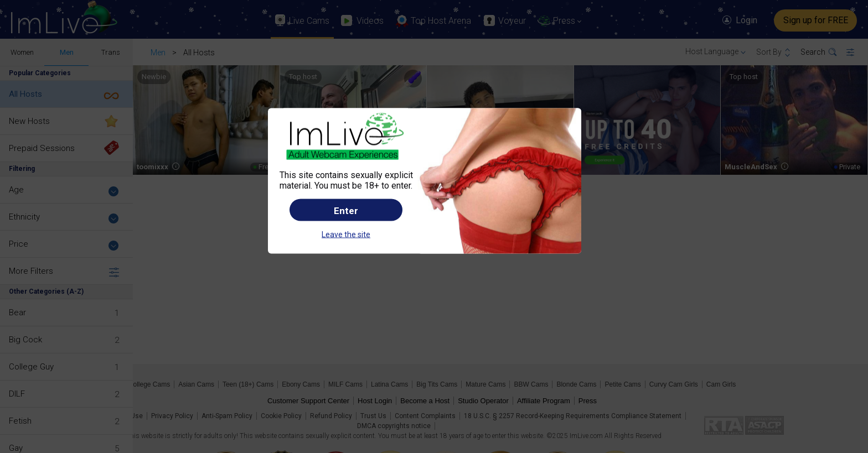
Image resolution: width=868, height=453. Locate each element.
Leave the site (346, 234)
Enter (346, 210)
